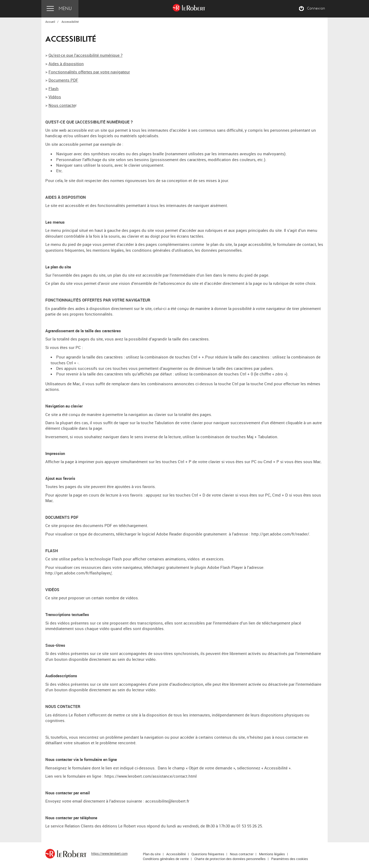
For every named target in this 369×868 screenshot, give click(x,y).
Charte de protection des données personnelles (230, 859)
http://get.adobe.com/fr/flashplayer (78, 573)
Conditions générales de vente (166, 859)
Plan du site (152, 854)
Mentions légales (272, 854)
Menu (65, 9)
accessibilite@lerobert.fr (167, 801)
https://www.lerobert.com (109, 853)
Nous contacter (242, 854)
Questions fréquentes (208, 854)
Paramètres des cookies (290, 859)
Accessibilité (176, 854)
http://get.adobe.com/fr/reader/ (280, 534)
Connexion (316, 8)
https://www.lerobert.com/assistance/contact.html (151, 776)
